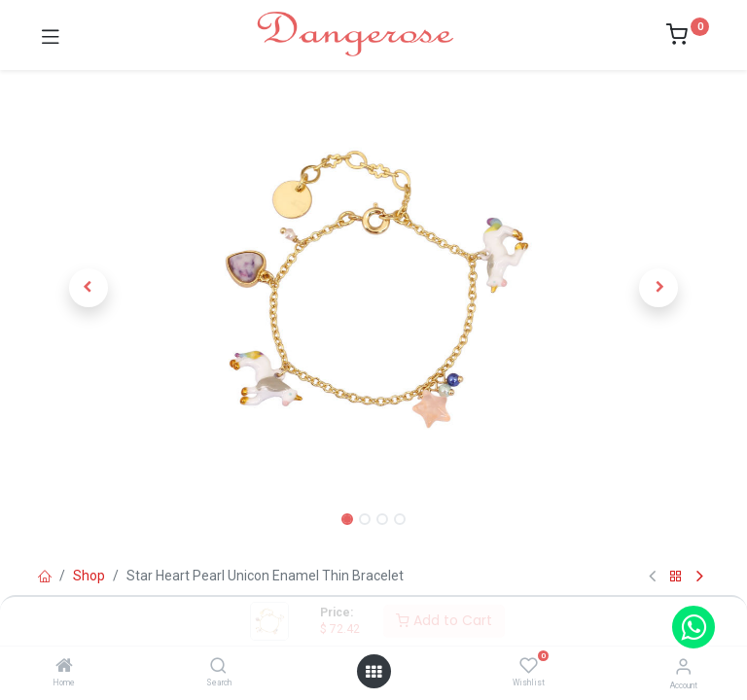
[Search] (218, 667)
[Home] (64, 667)
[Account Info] (683, 666)
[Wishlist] (529, 666)
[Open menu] (373, 672)
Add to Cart (444, 620)
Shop (89, 576)
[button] (89, 288)
